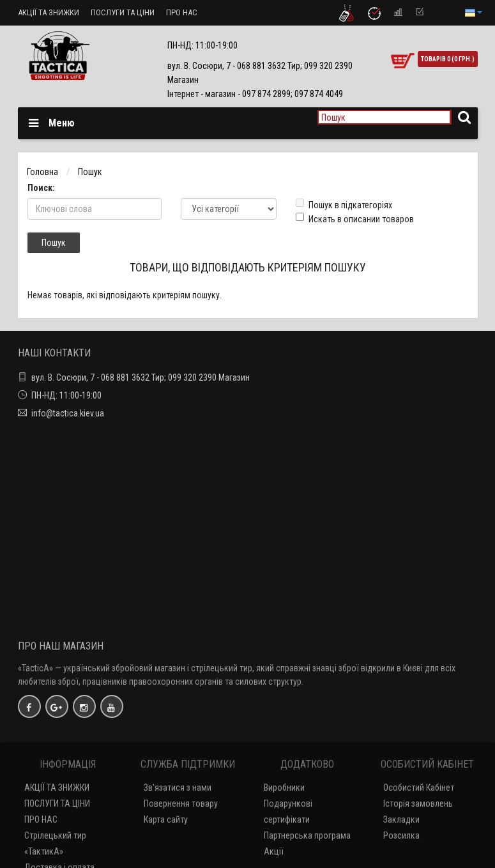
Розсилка (401, 835)
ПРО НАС (182, 12)
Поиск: (41, 188)
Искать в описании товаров (355, 218)
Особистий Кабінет (419, 788)
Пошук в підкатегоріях (344, 204)
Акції (274, 851)
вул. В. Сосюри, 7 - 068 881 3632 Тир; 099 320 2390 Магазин (141, 377)
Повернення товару (181, 803)
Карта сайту (166, 819)
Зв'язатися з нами (178, 788)
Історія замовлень (418, 803)
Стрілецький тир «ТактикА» (55, 843)
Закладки (401, 819)
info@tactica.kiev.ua (68, 413)
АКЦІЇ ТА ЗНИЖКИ (49, 12)
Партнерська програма (307, 835)
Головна (42, 172)
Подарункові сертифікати (288, 811)
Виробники (284, 788)
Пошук (90, 172)
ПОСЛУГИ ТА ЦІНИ (123, 12)
